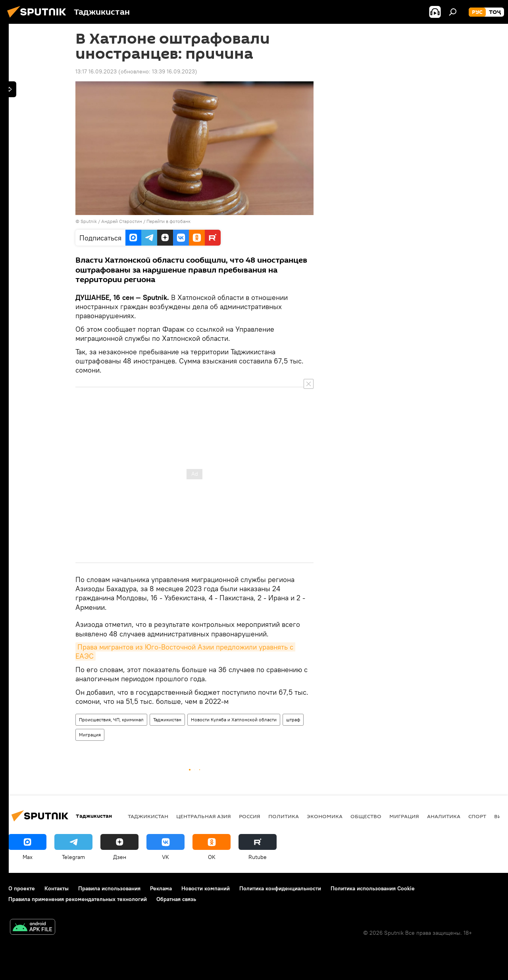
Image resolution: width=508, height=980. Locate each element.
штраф (293, 720)
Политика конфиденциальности (280, 888)
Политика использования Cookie (373, 888)
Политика (284, 816)
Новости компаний (206, 888)
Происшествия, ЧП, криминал (111, 720)
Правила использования (109, 888)
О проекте (22, 888)
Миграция (90, 735)
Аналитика (444, 816)
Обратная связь (176, 899)
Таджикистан (167, 720)
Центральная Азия (204, 816)
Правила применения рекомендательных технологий (78, 899)
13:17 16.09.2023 (96, 71)
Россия (250, 816)
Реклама (161, 888)
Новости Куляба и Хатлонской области (234, 720)
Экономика (325, 816)
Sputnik (89, 221)
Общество (366, 816)
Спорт (477, 816)
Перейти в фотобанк (168, 221)
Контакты (57, 888)
